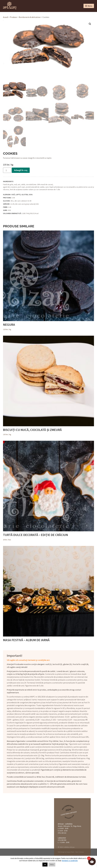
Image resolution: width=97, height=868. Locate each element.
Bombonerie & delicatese (30, 17)
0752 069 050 (62, 840)
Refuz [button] (52, 865)
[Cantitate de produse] (7, 170)
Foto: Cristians (80, 852)
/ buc (48, 491)
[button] (90, 24)
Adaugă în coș (21, 170)
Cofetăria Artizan (69, 813)
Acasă (5, 17)
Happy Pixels (70, 852)
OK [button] (45, 865)
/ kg (48, 281)
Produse (13, 17)
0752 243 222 (62, 833)
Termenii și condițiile (70, 861)
